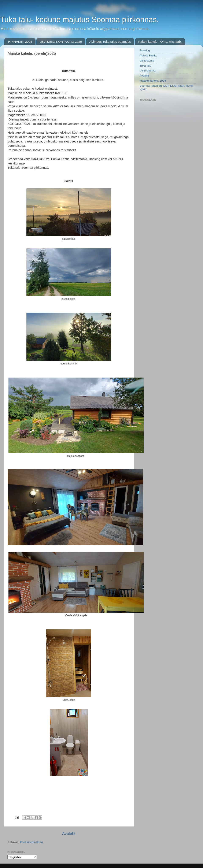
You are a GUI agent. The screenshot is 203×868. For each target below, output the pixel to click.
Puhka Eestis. (148, 55)
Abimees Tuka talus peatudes (110, 42)
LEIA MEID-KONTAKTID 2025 (61, 42)
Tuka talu (145, 66)
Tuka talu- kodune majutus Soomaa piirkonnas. (79, 20)
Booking (145, 50)
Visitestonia (147, 61)
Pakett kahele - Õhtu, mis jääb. (160, 42)
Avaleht (69, 833)
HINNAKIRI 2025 (20, 42)
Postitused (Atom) (31, 842)
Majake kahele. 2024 (153, 81)
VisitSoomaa (148, 71)
